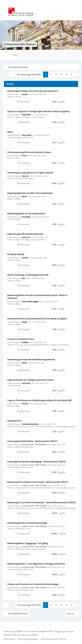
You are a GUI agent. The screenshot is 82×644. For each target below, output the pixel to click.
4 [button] (61, 75)
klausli (24, 363)
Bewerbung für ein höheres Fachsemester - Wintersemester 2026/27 (38, 482)
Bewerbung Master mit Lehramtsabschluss (26, 214)
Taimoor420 (27, 135)
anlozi (24, 155)
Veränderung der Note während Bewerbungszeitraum (31, 359)
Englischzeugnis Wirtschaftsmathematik (25, 234)
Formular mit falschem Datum (21, 339)
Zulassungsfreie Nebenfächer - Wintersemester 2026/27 (32, 441)
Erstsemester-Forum (23, 528)
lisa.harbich (26, 217)
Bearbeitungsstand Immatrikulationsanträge (27, 523)
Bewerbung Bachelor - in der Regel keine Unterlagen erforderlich (36, 564)
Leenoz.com (69, 631)
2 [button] (51, 75)
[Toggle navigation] (78, 10)
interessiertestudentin (30, 424)
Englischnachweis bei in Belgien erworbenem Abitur (31, 380)
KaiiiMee (25, 342)
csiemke (25, 258)
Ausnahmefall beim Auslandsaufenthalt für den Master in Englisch (37, 319)
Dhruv (24, 196)
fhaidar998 (26, 115)
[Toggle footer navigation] (4, 624)
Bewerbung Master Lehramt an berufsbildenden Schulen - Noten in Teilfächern (37, 297)
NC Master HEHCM (16, 254)
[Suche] (71, 55)
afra (23, 278)
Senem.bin (26, 383)
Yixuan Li (25, 404)
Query (10, 132)
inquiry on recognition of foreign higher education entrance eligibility (38, 111)
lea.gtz (24, 322)
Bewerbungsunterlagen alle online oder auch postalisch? (33, 91)
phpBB (18, 631)
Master (18, 97)
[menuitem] (9, 639)
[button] (77, 75)
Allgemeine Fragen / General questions (30, 117)
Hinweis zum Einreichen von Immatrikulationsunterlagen (33, 584)
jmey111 (25, 94)
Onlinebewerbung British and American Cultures (29, 152)
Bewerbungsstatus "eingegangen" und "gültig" (28, 543)
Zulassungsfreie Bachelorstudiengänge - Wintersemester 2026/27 (36, 462)
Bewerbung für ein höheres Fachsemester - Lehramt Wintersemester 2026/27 (42, 502)
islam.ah (25, 176)
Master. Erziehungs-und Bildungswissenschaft (28, 275)
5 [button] (66, 75)
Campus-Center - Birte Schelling (34, 444)
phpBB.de (34, 635)
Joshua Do (26, 237)
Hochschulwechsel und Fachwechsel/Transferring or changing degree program (46, 426)
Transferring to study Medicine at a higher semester (30, 173)
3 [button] (56, 75)
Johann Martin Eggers (30, 301)
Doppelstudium (14, 421)
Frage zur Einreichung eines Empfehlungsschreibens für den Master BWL (40, 400)
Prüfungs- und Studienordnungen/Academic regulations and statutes (42, 345)
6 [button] (71, 75)
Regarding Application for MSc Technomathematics (30, 193)
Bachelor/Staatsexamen (25, 137)
